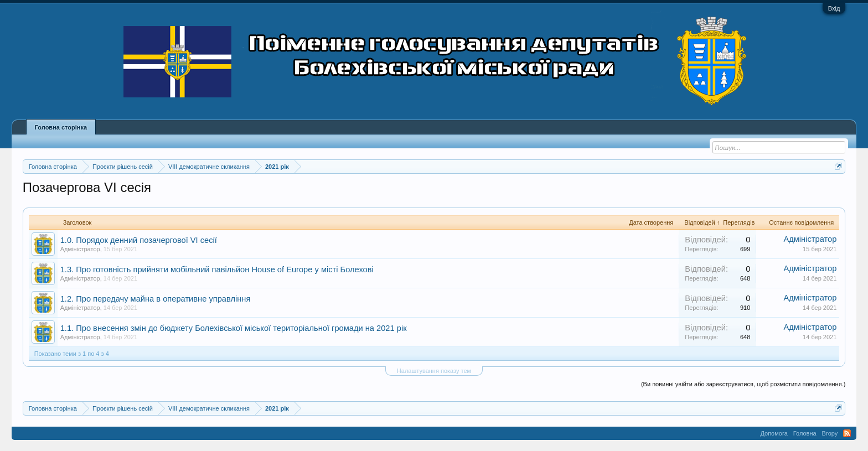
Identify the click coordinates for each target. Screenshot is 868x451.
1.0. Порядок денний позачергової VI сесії (139, 240)
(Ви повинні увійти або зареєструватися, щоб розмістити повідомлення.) (743, 384)
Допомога (774, 433)
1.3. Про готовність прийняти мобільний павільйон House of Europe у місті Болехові (217, 269)
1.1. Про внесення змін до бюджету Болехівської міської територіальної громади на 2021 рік (234, 328)
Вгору (830, 433)
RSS (847, 433)
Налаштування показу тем (434, 371)
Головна (805, 433)
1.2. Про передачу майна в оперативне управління (156, 299)
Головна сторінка (61, 127)
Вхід (834, 8)
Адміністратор (80, 249)
